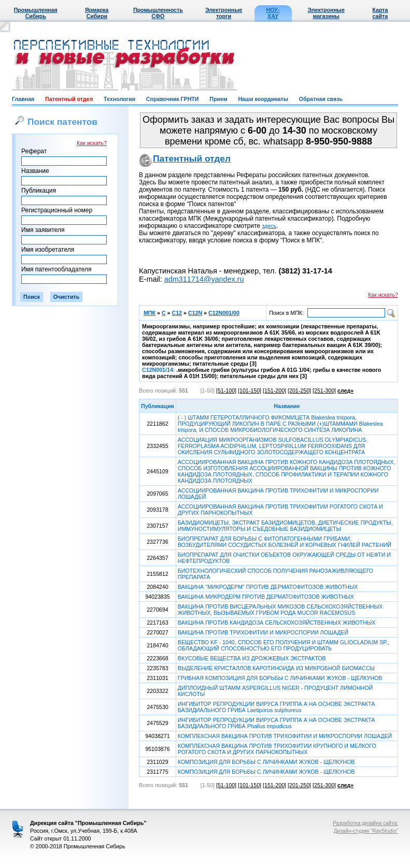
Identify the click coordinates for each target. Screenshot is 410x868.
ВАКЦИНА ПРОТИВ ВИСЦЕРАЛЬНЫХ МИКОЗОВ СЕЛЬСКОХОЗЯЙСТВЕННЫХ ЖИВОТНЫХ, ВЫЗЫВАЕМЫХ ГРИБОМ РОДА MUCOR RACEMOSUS (280, 610)
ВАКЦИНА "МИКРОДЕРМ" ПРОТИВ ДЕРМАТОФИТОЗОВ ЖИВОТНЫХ (268, 587)
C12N (195, 313)
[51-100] (226, 390)
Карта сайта (380, 13)
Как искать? (92, 143)
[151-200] (274, 390)
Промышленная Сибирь (36, 13)
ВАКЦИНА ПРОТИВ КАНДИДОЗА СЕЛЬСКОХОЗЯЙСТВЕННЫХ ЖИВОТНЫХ (277, 623)
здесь (269, 226)
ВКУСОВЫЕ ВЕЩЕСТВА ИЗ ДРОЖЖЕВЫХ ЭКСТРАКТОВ (252, 658)
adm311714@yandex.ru (204, 279)
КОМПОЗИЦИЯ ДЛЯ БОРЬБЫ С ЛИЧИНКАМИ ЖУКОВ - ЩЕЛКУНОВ (266, 762)
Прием (218, 99)
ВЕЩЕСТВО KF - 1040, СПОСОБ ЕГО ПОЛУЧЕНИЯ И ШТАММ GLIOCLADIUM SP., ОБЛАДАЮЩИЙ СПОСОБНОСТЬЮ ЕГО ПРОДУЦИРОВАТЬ (284, 645)
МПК (150, 313)
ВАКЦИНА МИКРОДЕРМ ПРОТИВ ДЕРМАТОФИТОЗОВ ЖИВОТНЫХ (266, 597)
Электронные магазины (326, 13)
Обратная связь (321, 99)
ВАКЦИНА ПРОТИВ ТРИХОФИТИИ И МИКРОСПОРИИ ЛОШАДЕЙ (263, 632)
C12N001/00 (224, 313)
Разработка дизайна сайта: (365, 823)
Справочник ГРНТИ (173, 99)
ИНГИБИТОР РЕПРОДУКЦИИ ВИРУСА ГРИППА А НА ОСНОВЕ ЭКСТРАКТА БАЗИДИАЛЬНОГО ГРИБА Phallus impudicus (277, 723)
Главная (23, 99)
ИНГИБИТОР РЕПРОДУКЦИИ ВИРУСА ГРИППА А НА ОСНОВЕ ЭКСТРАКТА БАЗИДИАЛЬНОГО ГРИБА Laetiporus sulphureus (277, 707)
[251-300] (324, 390)
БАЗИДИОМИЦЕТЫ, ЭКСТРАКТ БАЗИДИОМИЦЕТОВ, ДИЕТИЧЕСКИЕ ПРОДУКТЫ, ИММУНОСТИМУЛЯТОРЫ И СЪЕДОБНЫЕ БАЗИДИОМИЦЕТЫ (285, 526)
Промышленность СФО (158, 13)
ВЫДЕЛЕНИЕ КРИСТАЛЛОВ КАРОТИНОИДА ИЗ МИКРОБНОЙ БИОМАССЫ (276, 668)
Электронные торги (224, 13)
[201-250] (299, 390)
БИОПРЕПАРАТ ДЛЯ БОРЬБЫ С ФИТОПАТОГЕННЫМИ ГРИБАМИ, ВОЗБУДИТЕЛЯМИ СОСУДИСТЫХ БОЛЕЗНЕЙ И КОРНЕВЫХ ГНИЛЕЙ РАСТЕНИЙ (285, 542)
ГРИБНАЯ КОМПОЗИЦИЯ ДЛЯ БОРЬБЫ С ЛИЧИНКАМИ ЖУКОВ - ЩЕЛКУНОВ (280, 678)
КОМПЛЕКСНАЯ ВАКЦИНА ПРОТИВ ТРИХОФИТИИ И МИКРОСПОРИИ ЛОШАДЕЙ (285, 736)
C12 (177, 313)
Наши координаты (263, 99)
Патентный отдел (69, 99)
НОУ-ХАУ (273, 13)
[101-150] (250, 390)
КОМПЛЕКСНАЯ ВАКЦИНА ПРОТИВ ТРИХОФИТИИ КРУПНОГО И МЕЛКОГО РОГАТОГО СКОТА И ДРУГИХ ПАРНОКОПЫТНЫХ (277, 749)
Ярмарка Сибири (97, 13)
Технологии (119, 99)
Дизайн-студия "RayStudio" (366, 831)
